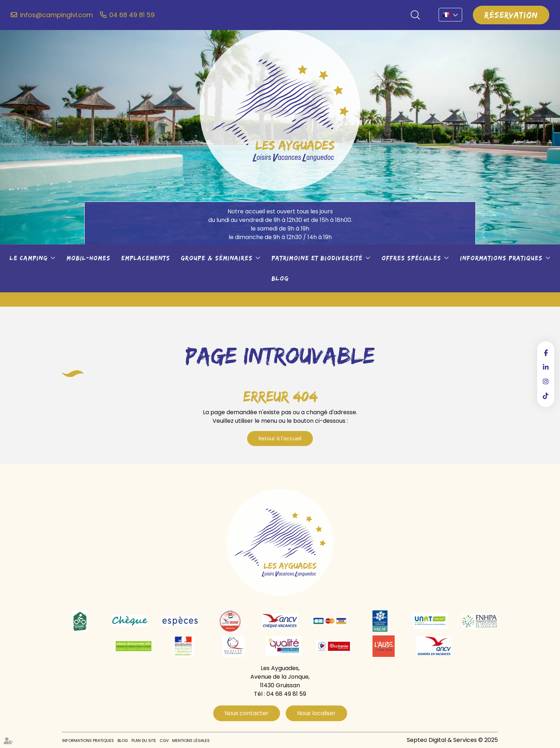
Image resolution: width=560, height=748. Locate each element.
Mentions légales (191, 740)
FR (450, 15)
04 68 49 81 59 (132, 15)
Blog (280, 278)
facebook (546, 353)
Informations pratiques (501, 258)
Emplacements (146, 258)
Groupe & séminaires (217, 258)
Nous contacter (247, 713)
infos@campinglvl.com (56, 15)
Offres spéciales (411, 258)
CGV (164, 740)
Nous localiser (316, 713)
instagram (546, 381)
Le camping (29, 258)
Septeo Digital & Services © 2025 (452, 740)
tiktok (546, 396)
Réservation (511, 15)
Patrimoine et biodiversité (317, 258)
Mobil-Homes (88, 258)
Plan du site (144, 740)
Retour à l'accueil (280, 439)
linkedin (546, 367)
